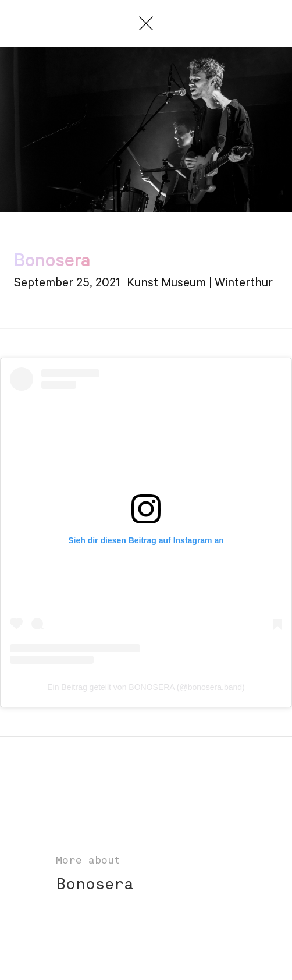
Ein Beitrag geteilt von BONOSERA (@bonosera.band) (146, 687)
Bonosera (95, 885)
